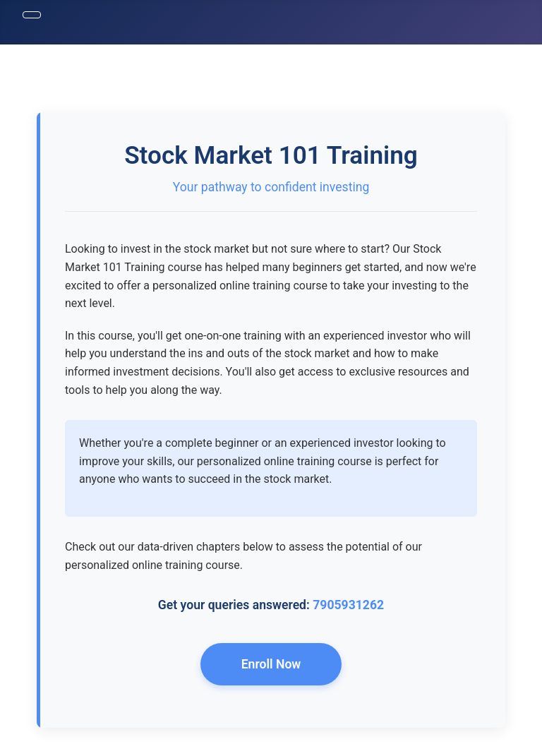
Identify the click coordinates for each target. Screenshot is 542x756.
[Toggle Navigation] (32, 15)
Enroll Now (271, 664)
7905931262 (348, 605)
